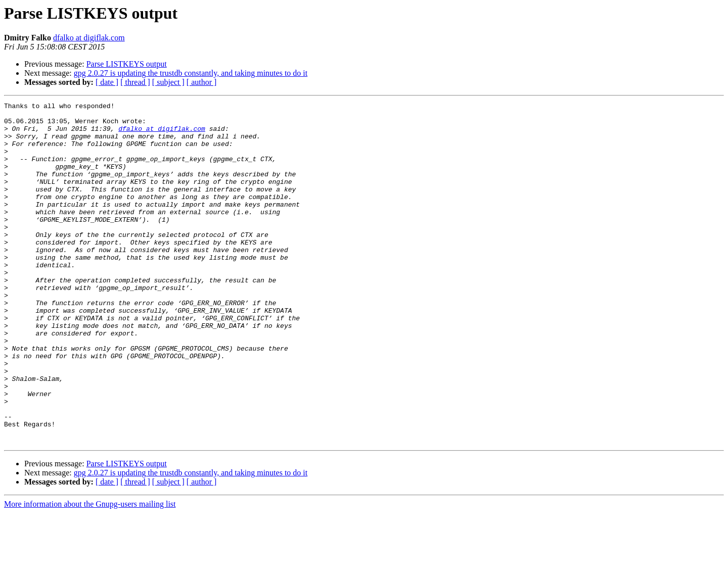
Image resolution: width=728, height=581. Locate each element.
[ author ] (202, 82)
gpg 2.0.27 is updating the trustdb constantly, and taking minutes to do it (191, 73)
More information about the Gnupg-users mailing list (90, 572)
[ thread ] (135, 82)
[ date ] (107, 82)
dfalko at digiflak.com (89, 38)
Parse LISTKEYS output (127, 64)
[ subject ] (168, 82)
